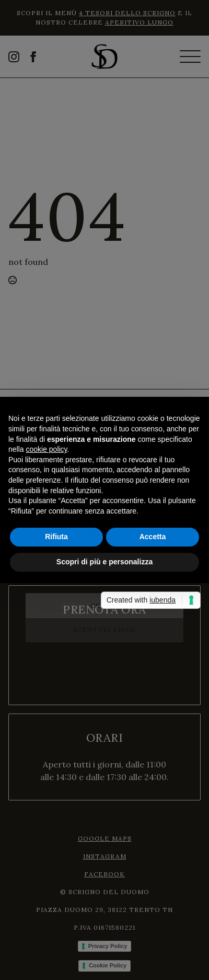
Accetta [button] (153, 537)
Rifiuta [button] (56, 537)
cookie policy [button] (46, 449)
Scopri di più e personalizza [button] (104, 562)
